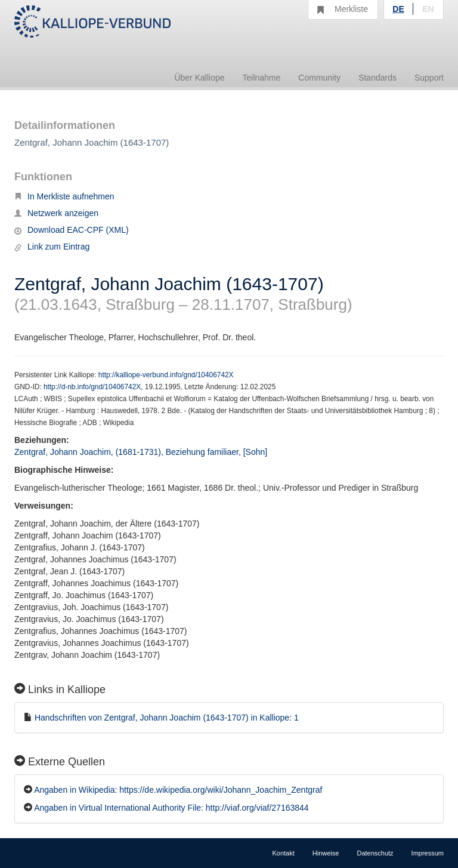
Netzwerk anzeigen (56, 213)
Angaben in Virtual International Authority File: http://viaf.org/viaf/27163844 (171, 808)
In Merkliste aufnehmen (64, 196)
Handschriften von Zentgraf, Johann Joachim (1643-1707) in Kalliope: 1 (167, 718)
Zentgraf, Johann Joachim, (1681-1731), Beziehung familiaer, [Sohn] (141, 452)
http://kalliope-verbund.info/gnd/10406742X (166, 375)
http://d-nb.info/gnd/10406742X (92, 387)
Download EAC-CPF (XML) (72, 230)
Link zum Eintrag (52, 247)
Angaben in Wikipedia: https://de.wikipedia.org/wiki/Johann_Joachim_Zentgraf (178, 790)
